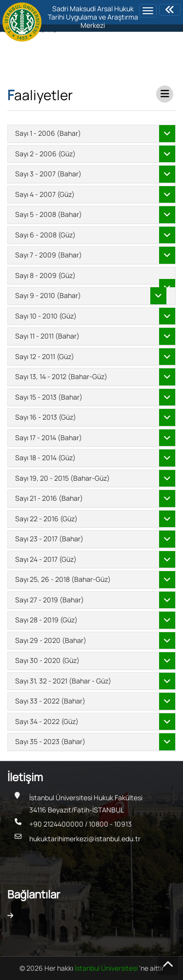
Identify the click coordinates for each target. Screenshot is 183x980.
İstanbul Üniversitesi (107, 968)
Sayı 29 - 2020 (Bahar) (51, 640)
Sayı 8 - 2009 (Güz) (45, 275)
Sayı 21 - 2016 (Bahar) (49, 498)
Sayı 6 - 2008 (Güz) (45, 235)
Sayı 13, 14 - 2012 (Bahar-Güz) (61, 376)
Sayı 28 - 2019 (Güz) (46, 620)
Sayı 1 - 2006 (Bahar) (48, 133)
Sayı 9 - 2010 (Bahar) (48, 295)
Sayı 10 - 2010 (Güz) (46, 316)
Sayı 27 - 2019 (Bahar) (50, 600)
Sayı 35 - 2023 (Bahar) (50, 741)
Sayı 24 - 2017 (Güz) (46, 559)
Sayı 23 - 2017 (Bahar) (49, 539)
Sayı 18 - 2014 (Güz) (45, 458)
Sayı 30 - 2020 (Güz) (47, 660)
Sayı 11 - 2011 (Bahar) (47, 336)
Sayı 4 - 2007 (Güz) (45, 194)
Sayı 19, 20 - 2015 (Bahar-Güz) (62, 478)
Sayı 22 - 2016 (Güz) (46, 519)
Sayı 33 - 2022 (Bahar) (50, 701)
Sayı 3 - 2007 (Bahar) (48, 174)
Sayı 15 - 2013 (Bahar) (49, 397)
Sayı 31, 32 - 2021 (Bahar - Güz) (63, 681)
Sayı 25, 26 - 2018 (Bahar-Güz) (63, 579)
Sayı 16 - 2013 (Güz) (46, 417)
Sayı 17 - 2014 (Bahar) (49, 437)
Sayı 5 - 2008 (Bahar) (49, 214)
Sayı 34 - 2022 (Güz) (47, 721)
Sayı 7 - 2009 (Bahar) (49, 255)
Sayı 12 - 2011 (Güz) (45, 356)
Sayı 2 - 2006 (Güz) (45, 154)
